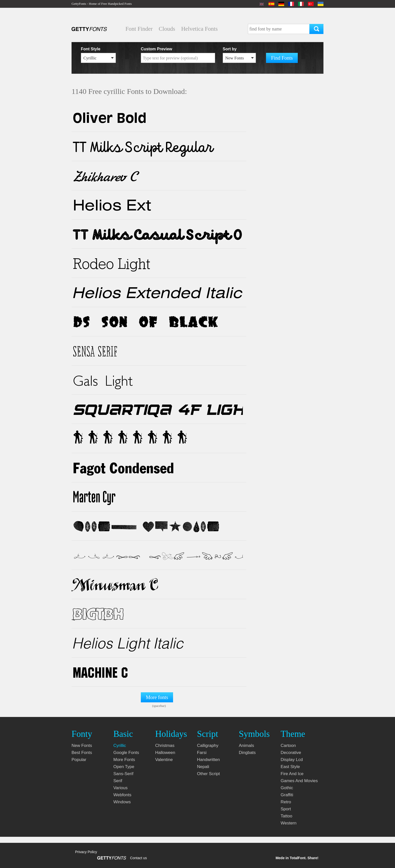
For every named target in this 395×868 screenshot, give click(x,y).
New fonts (82, 746)
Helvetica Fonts (199, 29)
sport (286, 809)
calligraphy (208, 746)
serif (118, 781)
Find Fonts (282, 58)
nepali (203, 767)
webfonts (122, 795)
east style (290, 767)
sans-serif (123, 774)
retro (286, 802)
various (120, 788)
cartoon (288, 746)
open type (124, 767)
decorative (291, 753)
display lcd (292, 760)
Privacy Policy (86, 852)
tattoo (286, 816)
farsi (202, 753)
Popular (79, 760)
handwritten (208, 760)
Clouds (167, 29)
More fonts (157, 697)
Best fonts (82, 753)
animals (246, 746)
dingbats (247, 753)
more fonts (124, 760)
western (289, 823)
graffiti (287, 795)
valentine (164, 760)
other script (208, 774)
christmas (165, 746)
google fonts (126, 753)
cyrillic (120, 746)
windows (122, 802)
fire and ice (292, 774)
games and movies (299, 781)
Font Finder (139, 29)
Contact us (138, 858)
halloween (165, 753)
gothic (287, 788)
